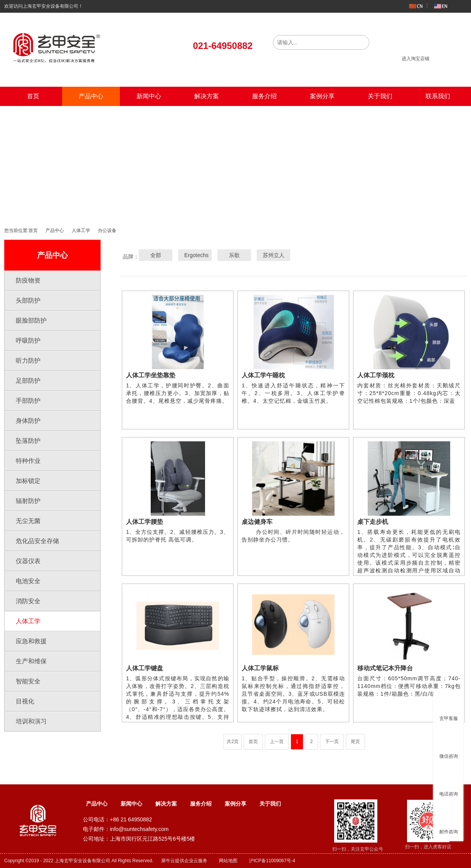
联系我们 (438, 96)
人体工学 (81, 230)
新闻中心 (149, 96)
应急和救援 (31, 641)
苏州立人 (274, 255)
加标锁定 (28, 481)
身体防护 (28, 421)
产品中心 (91, 96)
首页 (33, 96)
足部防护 (28, 381)
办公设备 (107, 230)
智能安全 (28, 681)
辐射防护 (28, 501)
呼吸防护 (28, 341)
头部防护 (28, 300)
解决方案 (207, 96)
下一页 (332, 742)
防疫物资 (28, 280)
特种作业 (28, 461)
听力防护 (28, 361)
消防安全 (28, 601)
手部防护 (28, 401)
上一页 (277, 742)
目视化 (25, 701)
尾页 (355, 742)
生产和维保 (31, 661)
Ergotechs (195, 255)
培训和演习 (31, 721)
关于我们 (380, 96)
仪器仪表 (28, 561)
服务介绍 (264, 96)
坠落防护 (28, 441)
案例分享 (322, 96)
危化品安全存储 (37, 541)
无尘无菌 (28, 521)
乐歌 (234, 255)
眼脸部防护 (31, 320)
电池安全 (28, 581)
